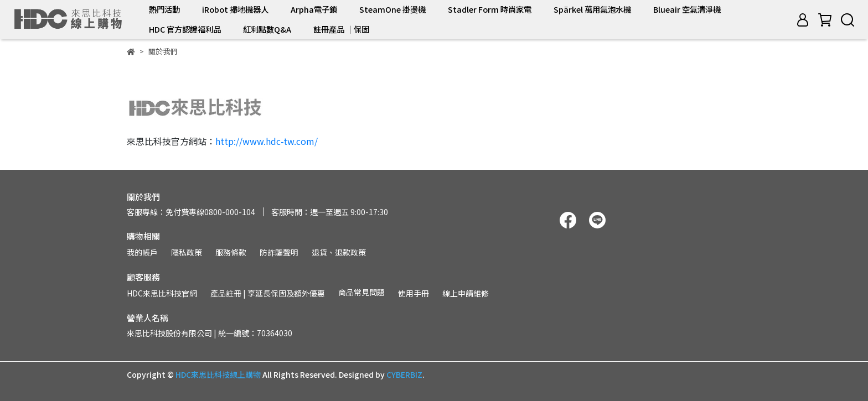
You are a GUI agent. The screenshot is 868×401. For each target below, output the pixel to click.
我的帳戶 (142, 252)
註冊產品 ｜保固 (341, 29)
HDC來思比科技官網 (162, 293)
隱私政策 (187, 252)
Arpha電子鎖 (314, 9)
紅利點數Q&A (267, 29)
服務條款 (231, 252)
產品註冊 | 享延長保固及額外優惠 (268, 293)
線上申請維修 (466, 293)
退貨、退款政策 (339, 252)
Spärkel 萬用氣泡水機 (592, 9)
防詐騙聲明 (279, 252)
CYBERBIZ (404, 374)
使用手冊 (414, 293)
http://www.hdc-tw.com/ (267, 141)
